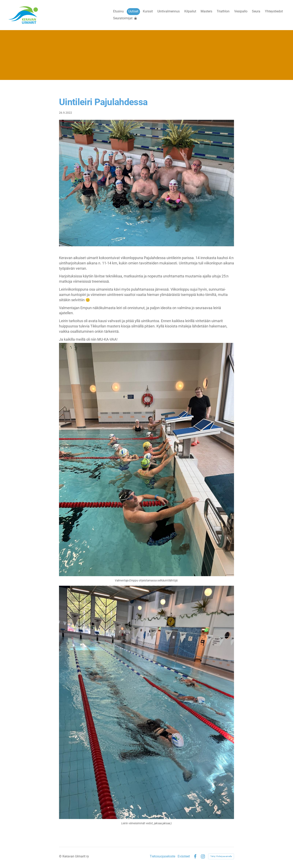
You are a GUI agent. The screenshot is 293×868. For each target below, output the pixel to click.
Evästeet (184, 856)
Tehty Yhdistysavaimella (221, 856)
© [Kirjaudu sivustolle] (61, 856)
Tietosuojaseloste (162, 856)
